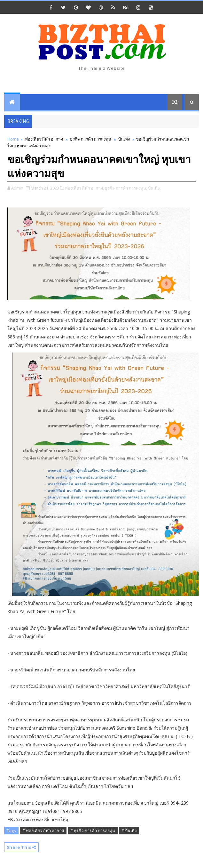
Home (13, 139)
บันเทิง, (154, 188)
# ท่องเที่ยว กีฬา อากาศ (43, 831)
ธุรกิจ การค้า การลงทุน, (126, 188)
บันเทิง (124, 139)
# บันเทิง (129, 831)
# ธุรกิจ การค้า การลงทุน (93, 831)
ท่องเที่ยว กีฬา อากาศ (44, 139)
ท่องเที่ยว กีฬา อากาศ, (84, 188)
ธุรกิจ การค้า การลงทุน (91, 139)
